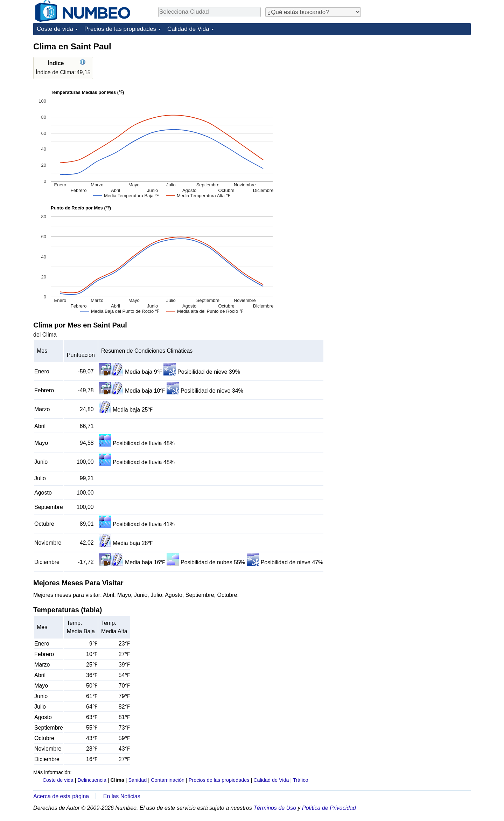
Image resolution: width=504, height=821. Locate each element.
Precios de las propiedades (120, 29)
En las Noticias (122, 796)
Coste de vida (55, 29)
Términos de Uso (275, 808)
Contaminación (168, 780)
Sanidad (137, 780)
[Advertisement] (418, 85)
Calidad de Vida (188, 29)
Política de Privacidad (329, 808)
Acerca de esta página (61, 796)
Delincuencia (92, 780)
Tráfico (300, 780)
